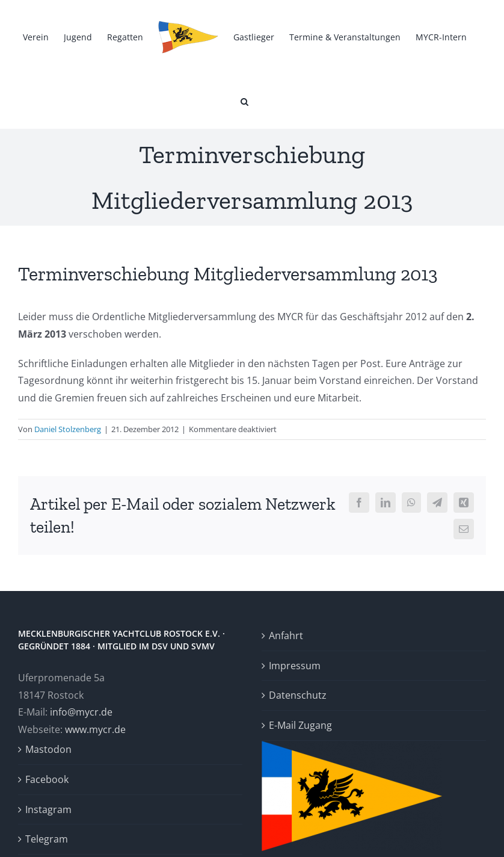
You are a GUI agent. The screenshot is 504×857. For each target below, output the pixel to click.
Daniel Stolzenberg (68, 429)
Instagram (48, 809)
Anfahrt (286, 636)
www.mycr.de (95, 729)
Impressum (295, 666)
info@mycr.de (81, 712)
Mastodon (48, 749)
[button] (244, 101)
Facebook (47, 779)
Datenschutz (298, 695)
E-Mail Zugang (300, 725)
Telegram (47, 839)
